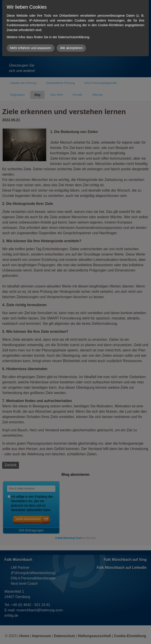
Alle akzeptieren (71, 48)
